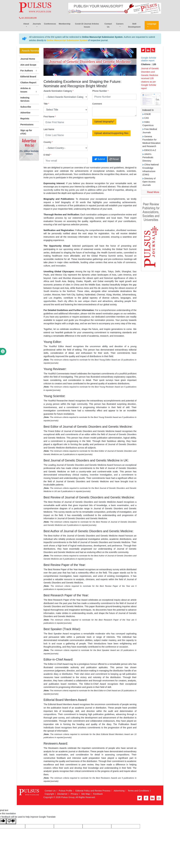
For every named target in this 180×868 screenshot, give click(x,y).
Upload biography (104, 122)
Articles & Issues (29, 90)
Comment (97, 104)
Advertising (119, 791)
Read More (153, 192)
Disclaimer (62, 794)
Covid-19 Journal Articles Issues (87, 25)
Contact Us (108, 25)
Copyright (49, 794)
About (26, 24)
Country (48, 142)
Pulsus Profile (65, 791)
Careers (120, 24)
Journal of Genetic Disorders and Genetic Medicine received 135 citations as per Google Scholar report (150, 78)
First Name (50, 117)
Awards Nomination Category (59, 91)
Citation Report (28, 83)
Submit (100, 159)
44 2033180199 (28, 18)
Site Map (85, 794)
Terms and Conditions (138, 791)
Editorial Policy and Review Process (93, 791)
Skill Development (134, 25)
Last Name (49, 129)
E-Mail (47, 155)
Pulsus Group (68, 797)
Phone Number (100, 91)
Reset (114, 159)
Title (46, 104)
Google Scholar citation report (149, 59)
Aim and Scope (28, 65)
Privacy (74, 794)
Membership (65, 24)
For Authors (29, 71)
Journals (37, 24)
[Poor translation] (11, 821)
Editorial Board (28, 77)
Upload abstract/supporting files (111, 133)
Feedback (98, 794)
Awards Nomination (30, 51)
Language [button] (152, 24)
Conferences (50, 24)
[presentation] (118, 148)
